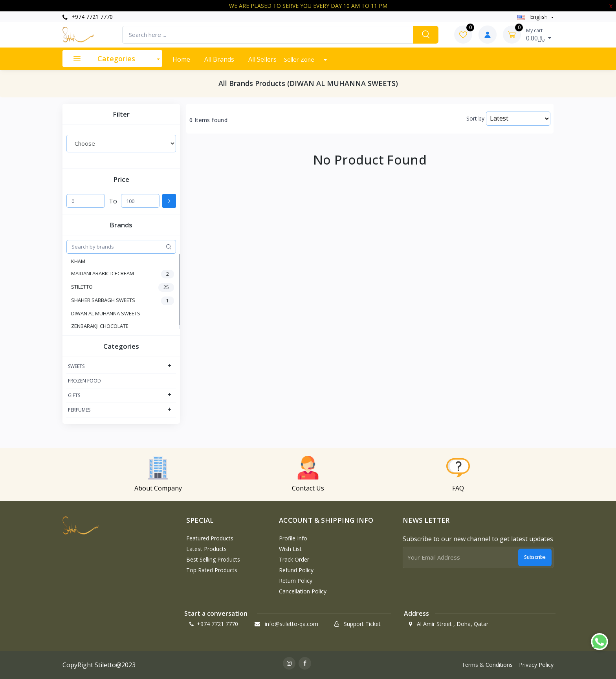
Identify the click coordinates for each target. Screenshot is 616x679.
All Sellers (262, 59)
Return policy (296, 581)
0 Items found (208, 120)
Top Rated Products (212, 570)
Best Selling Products (213, 559)
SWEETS (76, 366)
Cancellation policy (303, 591)
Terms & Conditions (487, 665)
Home (181, 59)
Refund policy (296, 570)
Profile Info (293, 538)
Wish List (290, 549)
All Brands (219, 59)
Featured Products (210, 538)
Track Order (294, 559)
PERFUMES (79, 410)
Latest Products (206, 549)
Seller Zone (300, 59)
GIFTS (74, 395)
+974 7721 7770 (88, 17)
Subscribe (535, 557)
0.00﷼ (539, 35)
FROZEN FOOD (84, 381)
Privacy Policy (536, 665)
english (533, 17)
